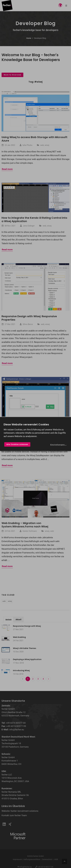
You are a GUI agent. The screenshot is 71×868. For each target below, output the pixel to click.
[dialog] (35, 434)
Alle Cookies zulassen (17, 444)
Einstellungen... (58, 445)
